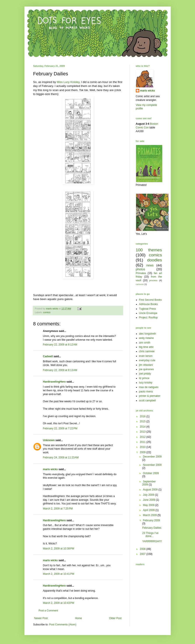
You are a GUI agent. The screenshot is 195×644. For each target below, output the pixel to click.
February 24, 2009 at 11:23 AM (61, 458)
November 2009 (152, 465)
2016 (143, 416)
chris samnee (147, 351)
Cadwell (48, 356)
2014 (143, 427)
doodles (154, 260)
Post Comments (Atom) (63, 625)
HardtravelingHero (54, 382)
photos (141, 269)
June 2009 (149, 500)
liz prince (144, 378)
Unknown (49, 440)
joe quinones (147, 369)
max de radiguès (149, 387)
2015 (143, 421)
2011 (143, 442)
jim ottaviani (146, 365)
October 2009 (151, 473)
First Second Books (150, 300)
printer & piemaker (150, 396)
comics (47, 312)
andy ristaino (147, 338)
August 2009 (151, 490)
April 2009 (149, 510)
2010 (143, 447)
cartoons (140, 284)
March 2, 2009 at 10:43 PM (59, 603)
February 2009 (151, 520)
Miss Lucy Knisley (68, 82)
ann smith (145, 343)
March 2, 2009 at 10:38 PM (59, 549)
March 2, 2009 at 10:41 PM (59, 574)
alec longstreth (148, 334)
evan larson (146, 356)
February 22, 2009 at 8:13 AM (60, 370)
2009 (143, 452)
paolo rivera (146, 392)
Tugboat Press (148, 309)
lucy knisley (146, 383)
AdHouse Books (148, 304)
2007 (143, 554)
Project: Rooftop (148, 318)
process (153, 280)
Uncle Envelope (148, 313)
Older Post (115, 618)
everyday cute (147, 360)
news (150, 265)
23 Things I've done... (150, 535)
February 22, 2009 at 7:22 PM (60, 428)
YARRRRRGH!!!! (152, 541)
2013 (143, 432)
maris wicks (50, 469)
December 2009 (152, 457)
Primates (141, 273)
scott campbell (148, 401)
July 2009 (149, 495)
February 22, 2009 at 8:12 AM (60, 345)
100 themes (149, 250)
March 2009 (150, 515)
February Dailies (152, 528)
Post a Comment (48, 611)
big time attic (146, 347)
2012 (143, 437)
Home (78, 618)
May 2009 (149, 505)
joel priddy (145, 374)
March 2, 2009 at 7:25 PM (58, 509)
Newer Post (41, 618)
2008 (143, 549)
